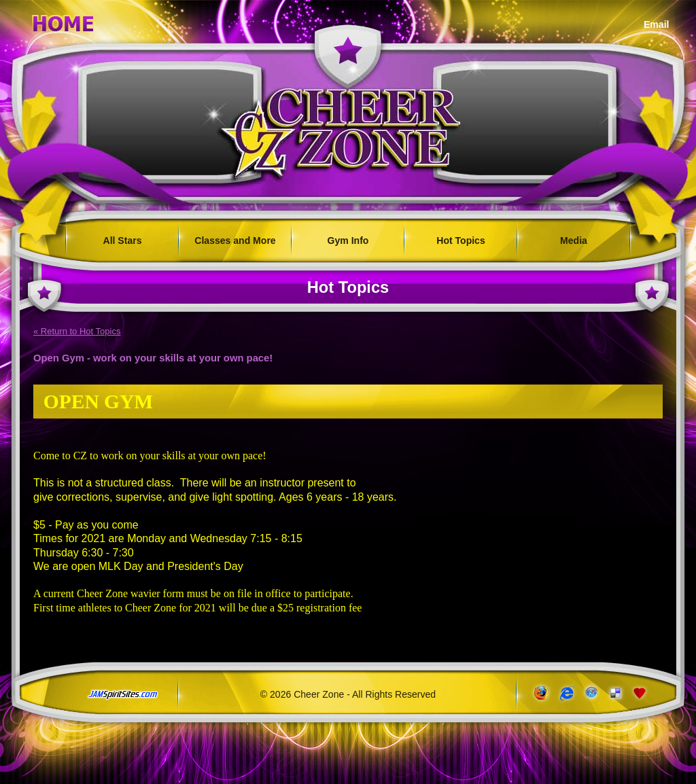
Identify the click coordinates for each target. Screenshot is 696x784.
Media (574, 240)
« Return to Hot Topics (77, 331)
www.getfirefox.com (540, 693)
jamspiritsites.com (122, 695)
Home (63, 21)
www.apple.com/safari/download (590, 693)
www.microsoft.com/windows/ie (565, 693)
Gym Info (348, 240)
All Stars (123, 240)
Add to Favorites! (641, 693)
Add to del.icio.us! (615, 693)
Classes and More (235, 240)
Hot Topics (460, 240)
